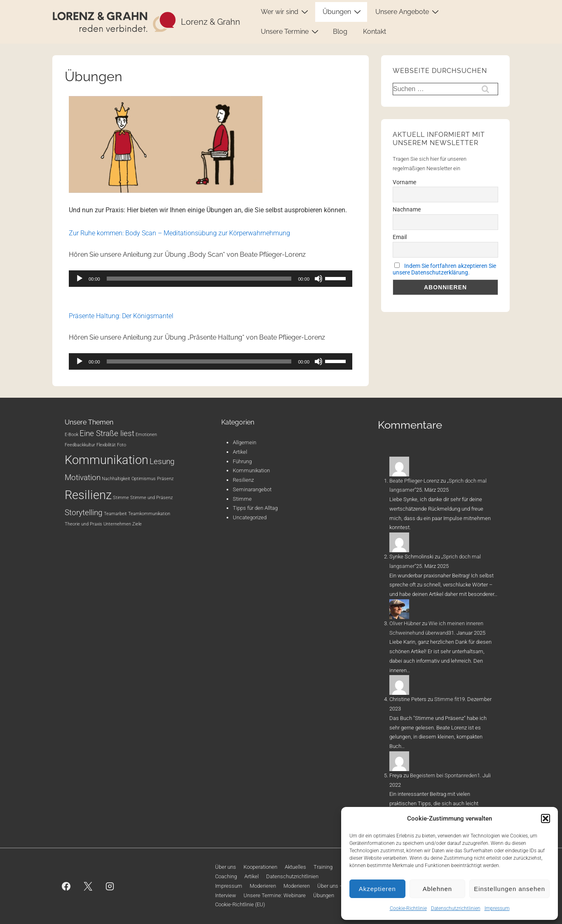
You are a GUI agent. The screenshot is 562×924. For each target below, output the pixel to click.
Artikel (240, 452)
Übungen (343, 12)
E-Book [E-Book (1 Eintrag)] (71, 435)
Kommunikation (251, 470)
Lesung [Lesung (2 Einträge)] (162, 461)
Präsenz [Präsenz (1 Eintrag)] (165, 479)
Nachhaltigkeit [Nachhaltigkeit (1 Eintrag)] (116, 479)
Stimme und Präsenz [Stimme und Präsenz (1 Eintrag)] (151, 498)
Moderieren (263, 886)
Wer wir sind (286, 12)
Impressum (497, 908)
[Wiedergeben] (80, 279)
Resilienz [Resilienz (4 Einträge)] (88, 495)
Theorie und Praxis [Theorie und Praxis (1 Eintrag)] (83, 524)
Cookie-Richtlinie (408, 908)
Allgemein (245, 442)
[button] (546, 818)
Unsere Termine (291, 31)
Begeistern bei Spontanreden (444, 775)
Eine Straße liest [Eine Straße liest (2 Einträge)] (107, 433)
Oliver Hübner (405, 623)
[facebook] (66, 886)
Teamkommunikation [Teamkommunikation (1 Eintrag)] (149, 514)
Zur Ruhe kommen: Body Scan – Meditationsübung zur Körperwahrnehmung (179, 233)
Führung (242, 461)
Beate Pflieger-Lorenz (414, 481)
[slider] (199, 279)
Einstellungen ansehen (509, 889)
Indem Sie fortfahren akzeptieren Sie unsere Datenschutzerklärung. (444, 269)
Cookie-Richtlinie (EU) (240, 904)
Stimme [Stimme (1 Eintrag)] (121, 498)
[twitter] (88, 886)
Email (400, 237)
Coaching (226, 876)
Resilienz (243, 480)
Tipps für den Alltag (255, 508)
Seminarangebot (252, 489)
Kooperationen (260, 867)
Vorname (404, 182)
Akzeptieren (377, 889)
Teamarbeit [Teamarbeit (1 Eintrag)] (115, 514)
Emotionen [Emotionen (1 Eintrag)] (146, 435)
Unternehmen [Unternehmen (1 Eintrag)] (117, 524)
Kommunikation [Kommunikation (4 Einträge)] (107, 460)
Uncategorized (250, 517)
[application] (211, 279)
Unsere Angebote (408, 12)
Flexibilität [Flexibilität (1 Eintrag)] (106, 445)
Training (323, 867)
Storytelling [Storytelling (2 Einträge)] (84, 512)
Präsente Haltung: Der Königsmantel (121, 316)
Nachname (407, 209)
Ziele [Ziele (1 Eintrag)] (137, 524)
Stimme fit (447, 699)
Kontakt (375, 32)
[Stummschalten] (318, 279)
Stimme (242, 499)
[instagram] (110, 886)
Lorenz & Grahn (211, 22)
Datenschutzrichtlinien (456, 908)
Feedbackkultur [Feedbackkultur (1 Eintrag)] (80, 445)
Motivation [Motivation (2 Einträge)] (83, 477)
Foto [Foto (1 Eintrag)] (122, 445)
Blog (340, 32)
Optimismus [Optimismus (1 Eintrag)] (144, 479)
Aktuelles (295, 867)
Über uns (226, 867)
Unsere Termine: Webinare (275, 895)
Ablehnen (437, 889)
